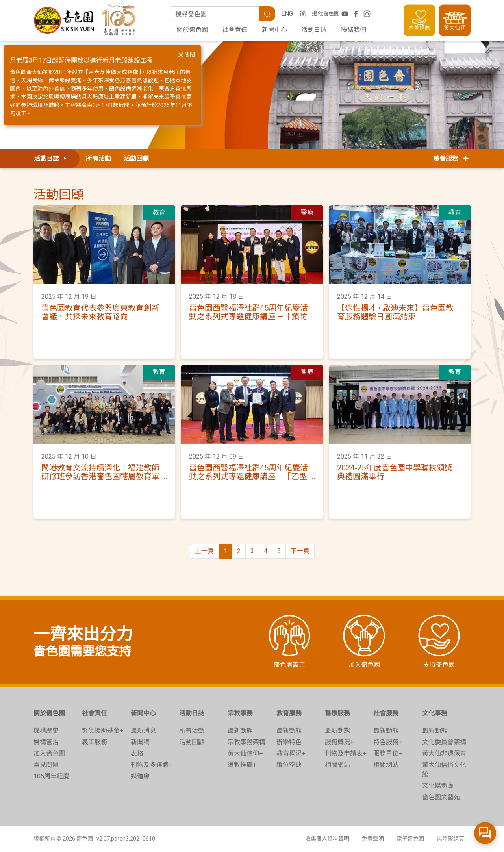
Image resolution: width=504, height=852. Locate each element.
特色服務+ (388, 742)
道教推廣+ (242, 765)
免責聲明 (373, 839)
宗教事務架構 (246, 742)
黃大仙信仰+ (245, 753)
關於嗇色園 (192, 30)
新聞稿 (140, 742)
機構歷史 (46, 731)
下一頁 (300, 551)
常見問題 (46, 765)
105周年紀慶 (51, 776)
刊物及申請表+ (346, 753)
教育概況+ (291, 753)
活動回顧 (136, 158)
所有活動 (98, 158)
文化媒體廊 (438, 786)
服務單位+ (388, 753)
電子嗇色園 (410, 839)
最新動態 (240, 731)
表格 (137, 753)
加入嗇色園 (49, 753)
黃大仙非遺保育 (444, 753)
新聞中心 (274, 30)
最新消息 (143, 731)
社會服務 (386, 713)
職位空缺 (289, 765)
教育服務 (289, 713)
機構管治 (46, 742)
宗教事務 (240, 713)
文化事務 (435, 713)
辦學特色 (289, 742)
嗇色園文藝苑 (441, 797)
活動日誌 (314, 30)
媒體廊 (140, 776)
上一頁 (204, 551)
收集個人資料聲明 (327, 839)
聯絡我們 (354, 30)
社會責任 (235, 30)
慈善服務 (452, 158)
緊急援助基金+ (103, 731)
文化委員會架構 (444, 742)
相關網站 (337, 765)
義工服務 (94, 742)
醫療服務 (337, 713)
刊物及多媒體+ (152, 765)
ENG (287, 14)
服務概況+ (339, 742)
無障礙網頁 (450, 839)
